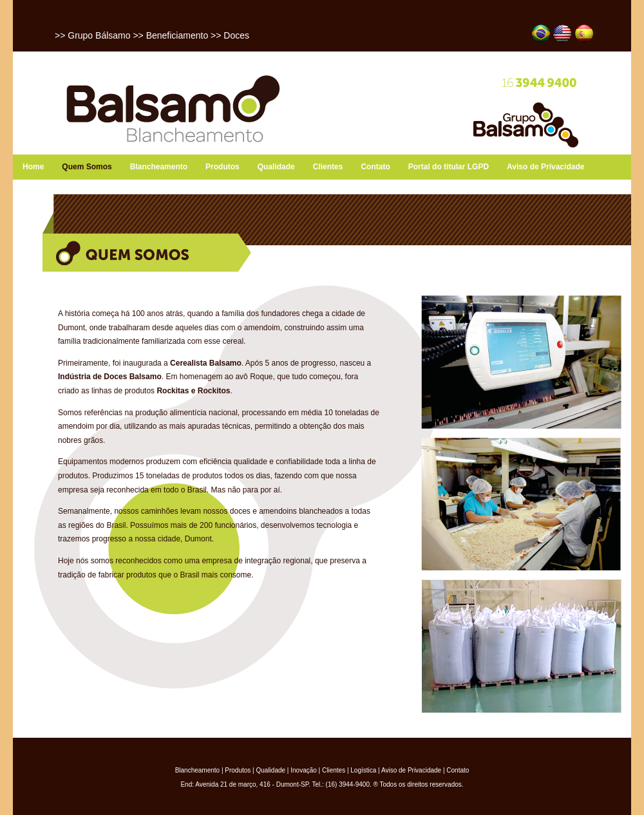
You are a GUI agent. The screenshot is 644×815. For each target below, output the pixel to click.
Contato (375, 167)
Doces (236, 35)
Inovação (304, 770)
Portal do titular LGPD (449, 167)
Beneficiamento (177, 35)
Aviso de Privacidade (545, 167)
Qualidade (276, 167)
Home (33, 167)
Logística (363, 770)
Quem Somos (87, 167)
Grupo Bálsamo (99, 35)
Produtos (223, 167)
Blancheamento (159, 167)
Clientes (328, 167)
